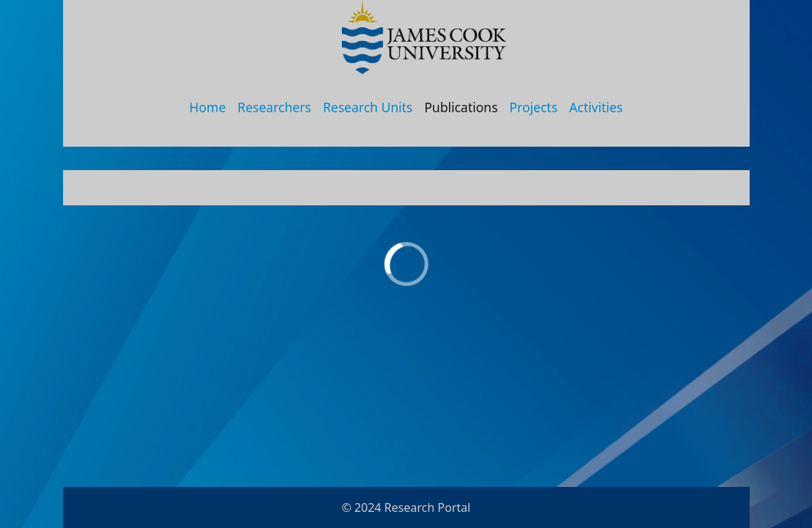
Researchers (274, 107)
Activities (596, 107)
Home (208, 107)
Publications (461, 107)
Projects (534, 107)
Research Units (367, 107)
